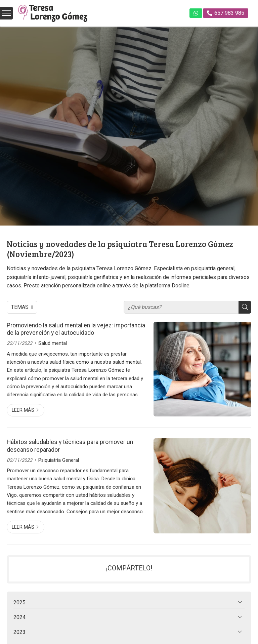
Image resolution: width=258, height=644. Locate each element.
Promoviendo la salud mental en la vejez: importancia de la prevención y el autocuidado (76, 329)
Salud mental (53, 343)
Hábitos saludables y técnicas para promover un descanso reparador (70, 446)
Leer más (23, 410)
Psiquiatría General (59, 460)
